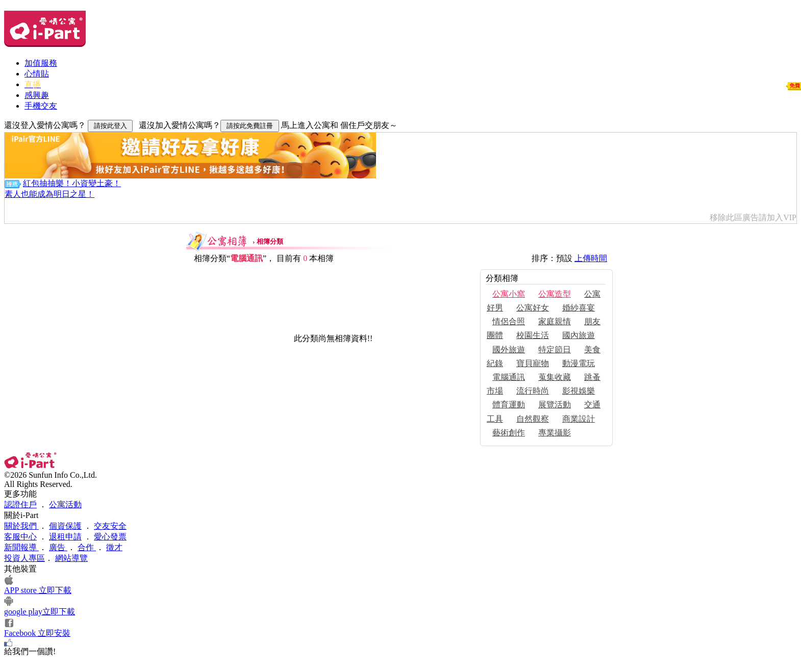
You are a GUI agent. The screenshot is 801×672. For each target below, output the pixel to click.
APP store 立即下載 (38, 590)
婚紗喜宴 (579, 308)
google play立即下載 (40, 612)
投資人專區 (24, 558)
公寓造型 (555, 294)
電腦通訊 (509, 377)
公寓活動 (65, 505)
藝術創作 (509, 433)
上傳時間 (591, 258)
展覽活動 (555, 405)
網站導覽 (71, 558)
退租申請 (65, 537)
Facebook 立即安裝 (37, 633)
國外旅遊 (509, 350)
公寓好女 (533, 308)
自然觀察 (533, 419)
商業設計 (579, 419)
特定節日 (555, 350)
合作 (87, 547)
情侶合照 (509, 321)
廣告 (58, 547)
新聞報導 (21, 547)
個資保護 (65, 526)
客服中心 (20, 537)
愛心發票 (110, 537)
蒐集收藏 (555, 377)
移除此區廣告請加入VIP (753, 217)
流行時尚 (533, 391)
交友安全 (110, 526)
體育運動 (509, 405)
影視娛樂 (579, 391)
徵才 (114, 547)
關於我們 (21, 526)
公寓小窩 (509, 294)
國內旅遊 (579, 335)
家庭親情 (555, 321)
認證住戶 (20, 505)
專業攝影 (555, 433)
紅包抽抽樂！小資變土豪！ (72, 183)
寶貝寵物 (533, 363)
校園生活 (533, 335)
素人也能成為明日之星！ (49, 194)
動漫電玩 (579, 363)
